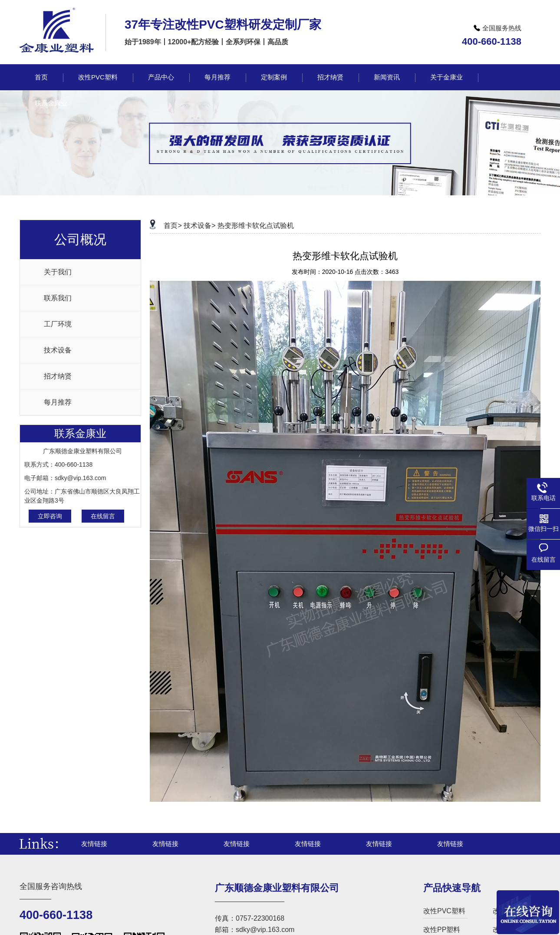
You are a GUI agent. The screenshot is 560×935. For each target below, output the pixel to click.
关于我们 (58, 272)
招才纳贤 (58, 376)
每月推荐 (58, 402)
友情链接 (94, 844)
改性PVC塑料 (444, 911)
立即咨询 (50, 516)
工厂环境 (58, 324)
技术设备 (58, 350)
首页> (173, 226)
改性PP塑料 (442, 930)
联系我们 (58, 298)
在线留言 (103, 516)
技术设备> (199, 226)
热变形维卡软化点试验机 (256, 226)
